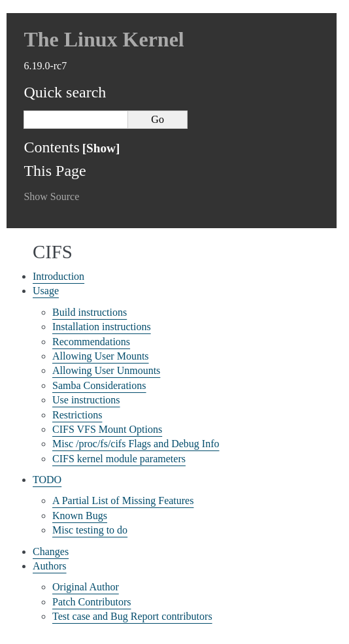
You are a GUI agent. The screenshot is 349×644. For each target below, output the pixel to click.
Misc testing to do (90, 530)
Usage (46, 291)
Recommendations (91, 342)
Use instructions (86, 400)
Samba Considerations (99, 385)
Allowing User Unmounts (106, 370)
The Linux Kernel (104, 39)
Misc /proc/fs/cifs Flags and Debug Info (136, 444)
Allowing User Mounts (101, 356)
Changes (51, 551)
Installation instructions (102, 327)
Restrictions (77, 415)
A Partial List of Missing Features (123, 500)
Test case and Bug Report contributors (132, 616)
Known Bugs (80, 516)
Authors (50, 566)
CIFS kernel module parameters (119, 459)
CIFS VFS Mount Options (107, 429)
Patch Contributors (91, 602)
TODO (47, 480)
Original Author (86, 587)
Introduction (58, 276)
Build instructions (90, 312)
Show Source (51, 196)
